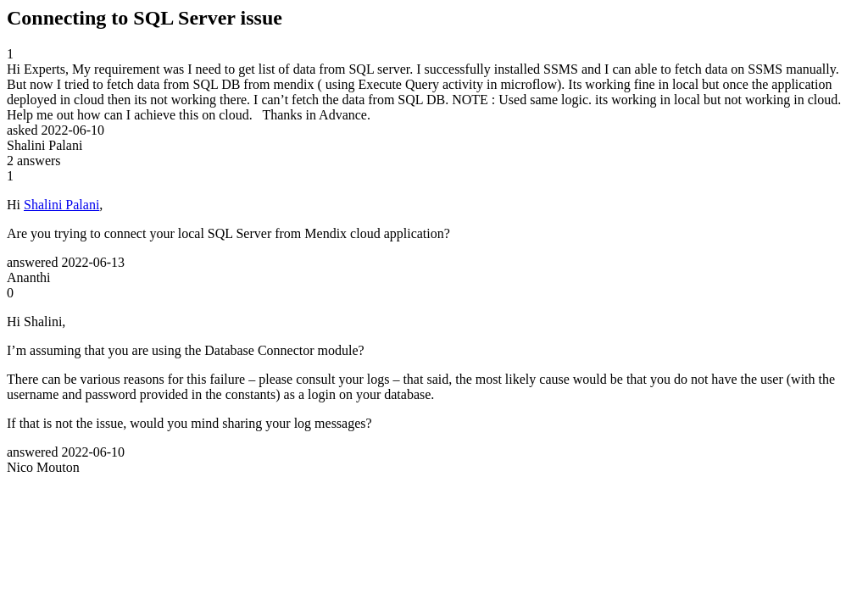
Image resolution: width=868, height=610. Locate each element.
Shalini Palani (61, 205)
